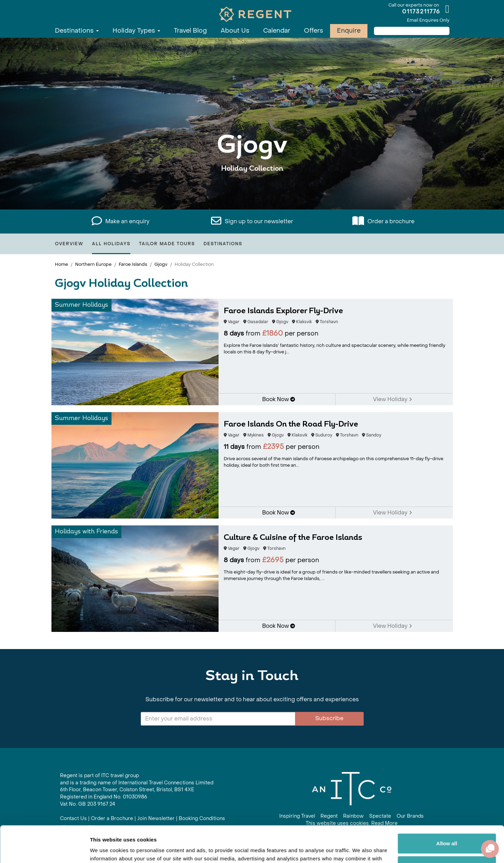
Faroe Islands (133, 264)
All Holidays (111, 244)
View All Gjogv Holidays (252, 190)
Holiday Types (136, 31)
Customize (447, 830)
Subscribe (329, 718)
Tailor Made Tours (167, 244)
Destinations (77, 31)
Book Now (279, 399)
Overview (69, 244)
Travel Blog (190, 31)
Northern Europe (93, 264)
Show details (106, 849)
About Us (235, 31)
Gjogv (161, 264)
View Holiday (392, 399)
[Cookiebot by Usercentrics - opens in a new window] (44, 850)
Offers (314, 31)
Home (61, 264)
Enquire (349, 31)
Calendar (277, 31)
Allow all (447, 807)
